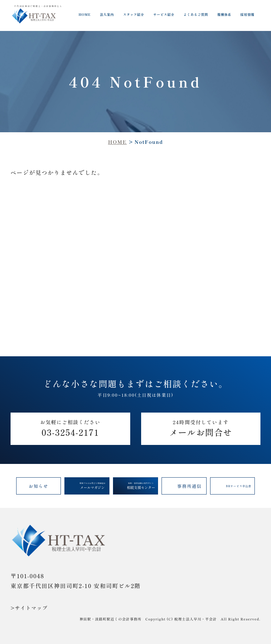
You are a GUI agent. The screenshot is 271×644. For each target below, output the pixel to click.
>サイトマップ (29, 608)
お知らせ (39, 486)
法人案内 (107, 14)
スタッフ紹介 (134, 14)
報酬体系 (224, 14)
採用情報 (247, 14)
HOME (85, 14)
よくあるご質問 (196, 14)
